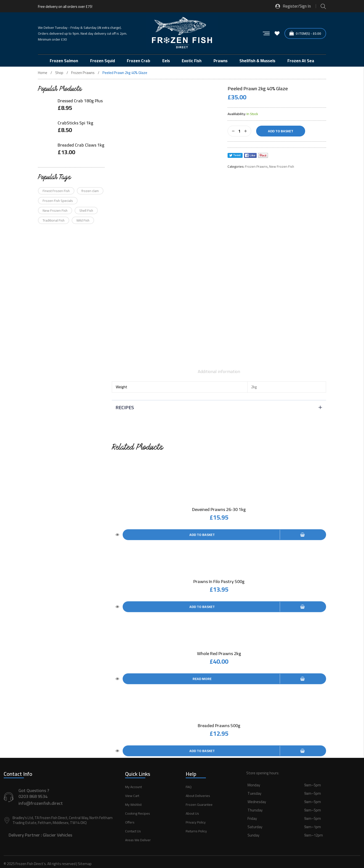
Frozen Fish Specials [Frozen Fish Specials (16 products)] (58, 201)
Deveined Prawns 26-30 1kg (219, 509)
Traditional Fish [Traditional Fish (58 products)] (54, 220)
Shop (59, 73)
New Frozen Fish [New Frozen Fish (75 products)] (55, 210)
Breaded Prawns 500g (219, 718)
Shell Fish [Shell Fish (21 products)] (86, 210)
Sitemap (85, 854)
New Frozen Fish (282, 166)
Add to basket (281, 131)
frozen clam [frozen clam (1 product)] (90, 191)
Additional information (219, 372)
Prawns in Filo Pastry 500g (219, 579)
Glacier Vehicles (58, 825)
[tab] (219, 372)
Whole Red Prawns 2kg (219, 649)
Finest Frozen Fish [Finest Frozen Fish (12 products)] (56, 191)
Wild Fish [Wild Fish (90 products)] (83, 220)
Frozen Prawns (83, 73)
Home (43, 73)
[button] (303, 806)
